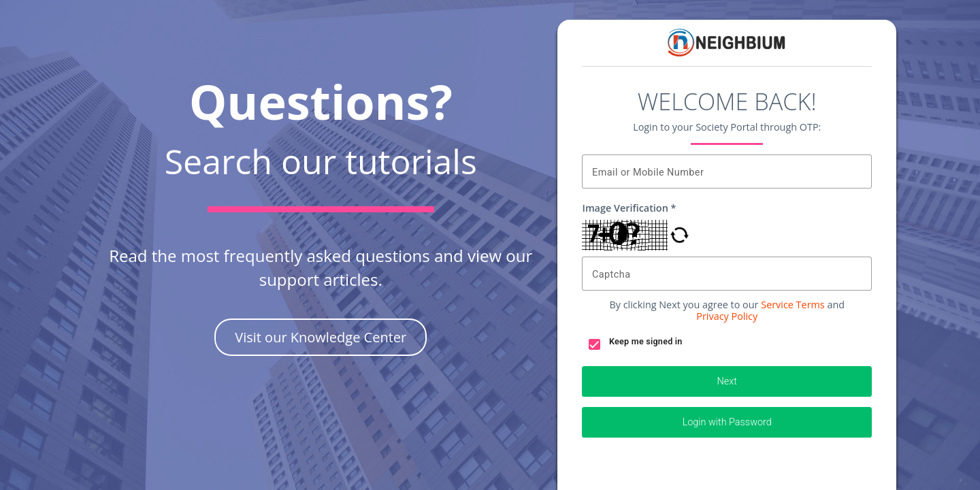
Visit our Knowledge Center (321, 337)
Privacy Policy (727, 316)
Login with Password (727, 422)
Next (727, 381)
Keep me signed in (646, 341)
